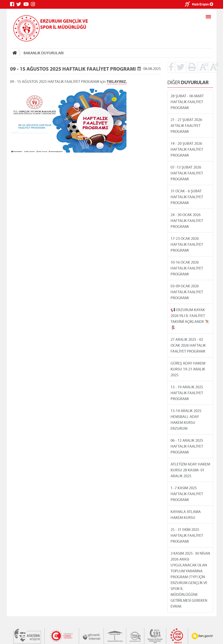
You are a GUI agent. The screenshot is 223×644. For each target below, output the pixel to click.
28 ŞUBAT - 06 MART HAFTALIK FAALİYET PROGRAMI (187, 102)
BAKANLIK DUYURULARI (44, 53)
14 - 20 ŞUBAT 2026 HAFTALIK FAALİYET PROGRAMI (187, 149)
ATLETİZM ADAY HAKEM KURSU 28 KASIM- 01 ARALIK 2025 (190, 470)
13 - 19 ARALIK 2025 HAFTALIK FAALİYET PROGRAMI (187, 393)
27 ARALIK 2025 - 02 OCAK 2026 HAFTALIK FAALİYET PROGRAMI (188, 345)
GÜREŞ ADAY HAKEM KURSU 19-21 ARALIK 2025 (188, 369)
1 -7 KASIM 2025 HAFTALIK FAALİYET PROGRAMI (187, 494)
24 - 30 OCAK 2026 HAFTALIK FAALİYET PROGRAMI (187, 221)
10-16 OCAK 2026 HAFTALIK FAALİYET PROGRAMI (187, 268)
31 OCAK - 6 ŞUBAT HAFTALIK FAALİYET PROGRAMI (187, 197)
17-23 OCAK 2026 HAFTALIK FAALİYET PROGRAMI (187, 244)
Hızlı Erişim (203, 4)
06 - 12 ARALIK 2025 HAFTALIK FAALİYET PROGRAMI (187, 446)
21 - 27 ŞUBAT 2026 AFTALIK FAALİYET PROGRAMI (186, 125)
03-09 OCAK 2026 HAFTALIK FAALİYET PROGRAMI (187, 292)
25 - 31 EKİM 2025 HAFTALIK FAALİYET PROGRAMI (187, 535)
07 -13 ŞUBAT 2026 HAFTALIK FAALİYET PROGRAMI (187, 173)
